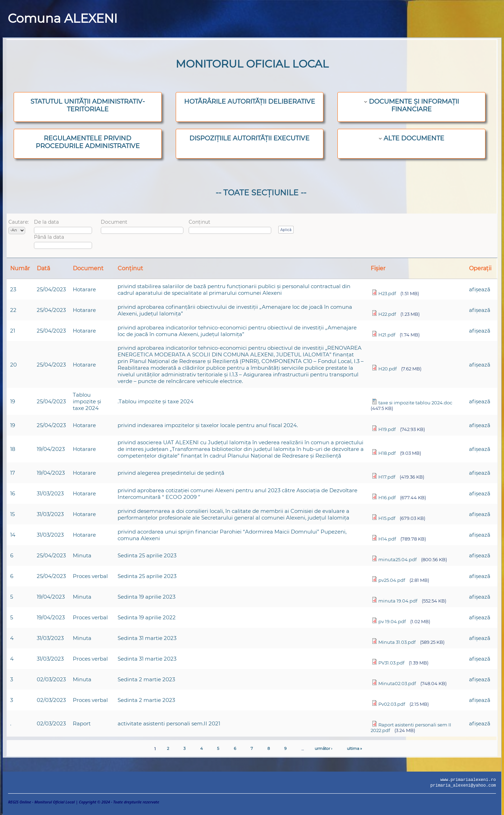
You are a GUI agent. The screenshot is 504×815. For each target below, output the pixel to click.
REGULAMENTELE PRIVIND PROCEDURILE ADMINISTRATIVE (88, 142)
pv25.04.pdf (392, 580)
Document (114, 222)
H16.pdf (387, 497)
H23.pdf (387, 293)
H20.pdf (387, 369)
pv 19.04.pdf (392, 621)
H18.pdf (387, 453)
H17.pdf (387, 477)
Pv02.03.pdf (392, 704)
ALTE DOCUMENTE (414, 138)
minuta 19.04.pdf (398, 601)
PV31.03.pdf (391, 663)
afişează (480, 289)
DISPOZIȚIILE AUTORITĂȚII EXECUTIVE (249, 138)
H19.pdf (387, 429)
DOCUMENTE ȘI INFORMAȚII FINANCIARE (414, 105)
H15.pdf (387, 518)
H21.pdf (387, 335)
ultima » (354, 748)
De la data (46, 222)
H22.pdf (387, 314)
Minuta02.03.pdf (397, 683)
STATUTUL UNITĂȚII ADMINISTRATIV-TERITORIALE (88, 105)
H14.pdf (387, 539)
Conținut (199, 222)
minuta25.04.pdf (397, 559)
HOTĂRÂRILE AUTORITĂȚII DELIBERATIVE (250, 102)
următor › (323, 748)
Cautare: (19, 222)
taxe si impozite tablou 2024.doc (415, 403)
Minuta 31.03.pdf (397, 642)
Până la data (49, 237)
